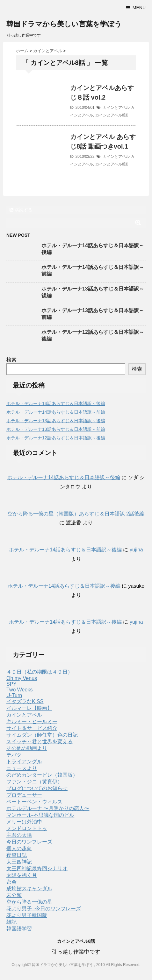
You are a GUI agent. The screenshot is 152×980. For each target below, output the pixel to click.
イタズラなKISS (25, 701)
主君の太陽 (19, 835)
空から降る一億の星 (29, 902)
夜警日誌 (17, 855)
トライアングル (24, 762)
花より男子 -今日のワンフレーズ (44, 909)
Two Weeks (19, 690)
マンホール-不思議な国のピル (40, 815)
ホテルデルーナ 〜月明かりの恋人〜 (48, 808)
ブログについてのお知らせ (37, 788)
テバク (14, 755)
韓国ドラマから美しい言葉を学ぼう (64, 24)
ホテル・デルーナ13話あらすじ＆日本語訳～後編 (56, 421)
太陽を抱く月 (22, 875)
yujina (136, 550)
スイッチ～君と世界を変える (40, 742)
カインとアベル (116, 108)
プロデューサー (24, 795)
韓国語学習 (19, 929)
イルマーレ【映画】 (29, 708)
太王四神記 (19, 862)
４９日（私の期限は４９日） (40, 672)
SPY (11, 684)
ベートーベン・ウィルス (34, 802)
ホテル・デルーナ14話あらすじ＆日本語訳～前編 (56, 412)
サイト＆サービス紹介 (32, 728)
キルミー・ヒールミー (32, 721)
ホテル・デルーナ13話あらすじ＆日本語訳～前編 (56, 429)
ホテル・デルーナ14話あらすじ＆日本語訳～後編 (56, 403)
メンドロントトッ (27, 828)
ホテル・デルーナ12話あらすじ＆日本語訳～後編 (56, 438)
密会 (11, 882)
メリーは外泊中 (24, 822)
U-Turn (14, 695)
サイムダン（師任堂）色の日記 (42, 735)
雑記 (11, 922)
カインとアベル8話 (112, 115)
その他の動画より (27, 748)
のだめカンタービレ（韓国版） (42, 775)
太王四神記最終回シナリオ (37, 868)
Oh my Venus (22, 678)
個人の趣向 (19, 848)
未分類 (14, 895)
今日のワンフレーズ (29, 842)
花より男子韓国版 (27, 915)
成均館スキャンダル (29, 889)
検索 (11, 360)
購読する (21, 210)
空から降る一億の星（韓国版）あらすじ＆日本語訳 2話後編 (76, 514)
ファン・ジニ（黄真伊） (34, 782)
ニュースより (22, 768)
